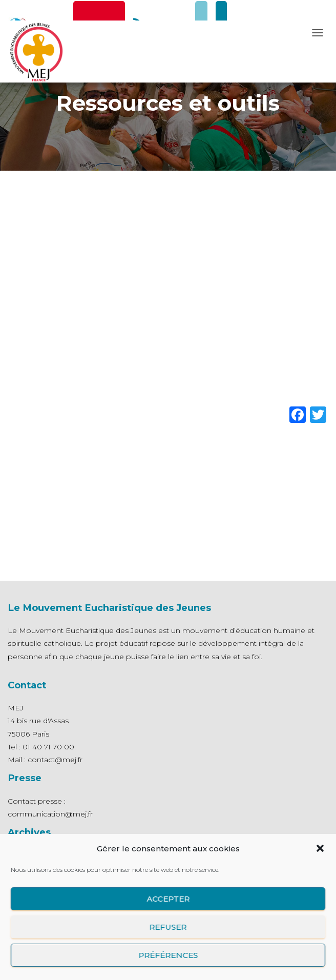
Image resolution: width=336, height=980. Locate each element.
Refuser (168, 927)
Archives (29, 832)
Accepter (168, 899)
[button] (320, 848)
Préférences (168, 955)
